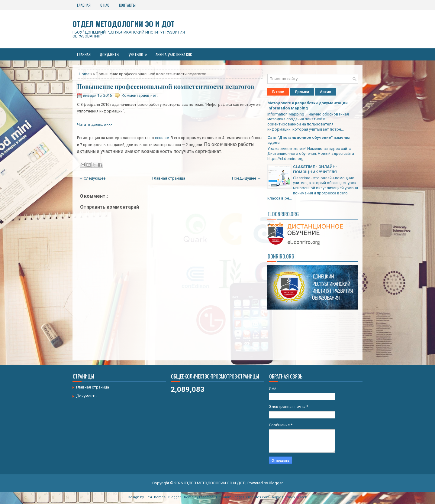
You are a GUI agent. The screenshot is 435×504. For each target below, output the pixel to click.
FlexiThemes (155, 497)
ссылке (162, 138)
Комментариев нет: (140, 95)
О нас (105, 5)
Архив (325, 92)
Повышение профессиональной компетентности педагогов (166, 86)
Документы (110, 54)
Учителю (140, 53)
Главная (84, 5)
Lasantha (206, 497)
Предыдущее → (246, 178)
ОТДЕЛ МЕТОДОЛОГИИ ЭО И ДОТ (124, 24)
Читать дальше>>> (95, 124)
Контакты (127, 5)
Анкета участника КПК (174, 54)
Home (84, 74)
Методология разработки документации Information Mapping (308, 106)
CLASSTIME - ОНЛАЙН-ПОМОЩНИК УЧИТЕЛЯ (315, 169)
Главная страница (169, 178)
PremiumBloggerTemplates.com (243, 497)
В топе (278, 92)
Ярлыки (302, 92)
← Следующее (92, 178)
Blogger (276, 483)
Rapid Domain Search (290, 497)
